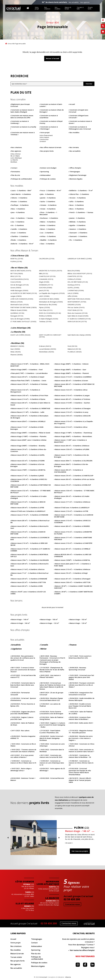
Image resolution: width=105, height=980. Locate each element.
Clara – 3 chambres (47, 244)
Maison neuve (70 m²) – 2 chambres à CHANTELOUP (74, 476)
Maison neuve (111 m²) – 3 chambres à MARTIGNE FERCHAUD (73, 539)
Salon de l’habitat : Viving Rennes (52, 718)
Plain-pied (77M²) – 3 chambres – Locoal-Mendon (29, 373)
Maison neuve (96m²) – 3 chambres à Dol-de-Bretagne (71, 465)
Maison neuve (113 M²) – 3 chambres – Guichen (72, 403)
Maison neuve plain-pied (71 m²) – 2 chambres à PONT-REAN (72, 565)
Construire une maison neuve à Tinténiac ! (23, 134)
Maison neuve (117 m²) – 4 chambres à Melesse (73, 502)
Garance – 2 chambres (78, 229)
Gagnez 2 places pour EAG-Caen (22, 718)
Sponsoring (45, 172)
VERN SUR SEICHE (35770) (77, 322)
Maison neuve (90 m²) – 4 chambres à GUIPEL (28, 455)
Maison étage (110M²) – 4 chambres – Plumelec (29, 436)
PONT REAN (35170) (75, 310)
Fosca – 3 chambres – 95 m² (51, 191)
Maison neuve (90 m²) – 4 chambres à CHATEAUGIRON (68, 471)
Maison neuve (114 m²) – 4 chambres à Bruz (71, 427)
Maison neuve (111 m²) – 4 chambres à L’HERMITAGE (31, 408)
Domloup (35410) (74, 285)
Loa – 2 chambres (47, 233)
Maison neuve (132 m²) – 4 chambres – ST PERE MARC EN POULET (31, 492)
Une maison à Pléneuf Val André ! (50, 676)
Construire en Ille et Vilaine (23, 745)
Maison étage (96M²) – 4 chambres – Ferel (27, 370)
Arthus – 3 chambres (48, 236)
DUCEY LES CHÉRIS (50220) (20, 335)
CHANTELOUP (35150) (47, 276)
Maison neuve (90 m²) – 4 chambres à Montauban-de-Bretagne (30, 417)
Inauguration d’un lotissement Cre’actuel (81, 694)
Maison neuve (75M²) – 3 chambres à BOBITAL (28, 470)
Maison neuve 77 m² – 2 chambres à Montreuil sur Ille (29, 574)
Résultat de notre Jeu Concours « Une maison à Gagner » (81, 738)
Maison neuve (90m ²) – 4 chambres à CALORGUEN (74, 461)
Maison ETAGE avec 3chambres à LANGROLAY (28, 511)
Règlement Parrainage (78, 175)
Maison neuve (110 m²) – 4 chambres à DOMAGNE (30, 515)
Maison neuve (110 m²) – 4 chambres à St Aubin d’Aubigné (29, 497)
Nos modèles (58, 8)
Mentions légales (76, 179)
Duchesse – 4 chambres (49, 218)
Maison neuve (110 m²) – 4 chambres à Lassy (72, 412)
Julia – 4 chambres (47, 194)
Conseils (44, 645)
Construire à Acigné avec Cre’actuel (78, 111)
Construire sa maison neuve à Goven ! (80, 122)
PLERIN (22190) (16, 261)
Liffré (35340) (72, 296)
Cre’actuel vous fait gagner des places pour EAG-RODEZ (81, 677)
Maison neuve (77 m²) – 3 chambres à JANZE (28, 476)
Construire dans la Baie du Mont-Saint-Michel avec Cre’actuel (23, 685)
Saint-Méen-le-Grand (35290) (78, 316)
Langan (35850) (16, 296)
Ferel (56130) (72, 346)
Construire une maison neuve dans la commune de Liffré (22, 117)
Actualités (16, 645)
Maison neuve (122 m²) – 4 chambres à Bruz (71, 390)
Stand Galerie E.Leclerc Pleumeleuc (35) (50, 732)
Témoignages (75, 172)
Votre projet (37, 8)
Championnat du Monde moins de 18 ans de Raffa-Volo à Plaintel (52, 670)
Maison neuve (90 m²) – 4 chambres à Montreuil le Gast (29, 527)
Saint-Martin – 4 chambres (21, 194)
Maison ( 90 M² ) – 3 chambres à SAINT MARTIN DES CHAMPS (73, 593)
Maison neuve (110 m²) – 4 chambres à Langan (72, 395)
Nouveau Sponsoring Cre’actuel (77, 669)
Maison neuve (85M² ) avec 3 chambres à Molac (29, 440)
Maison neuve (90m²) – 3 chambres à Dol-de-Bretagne (28, 465)
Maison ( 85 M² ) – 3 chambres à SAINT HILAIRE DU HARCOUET (73, 587)
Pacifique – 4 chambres (20, 205)
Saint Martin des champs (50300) (79, 335)
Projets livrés (90, 8)
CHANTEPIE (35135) (75, 276)
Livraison (43, 141)
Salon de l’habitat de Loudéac (81, 713)
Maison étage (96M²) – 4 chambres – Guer (71, 370)
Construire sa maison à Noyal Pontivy (51, 122)
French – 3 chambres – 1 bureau (81, 212)
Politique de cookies (48, 179)
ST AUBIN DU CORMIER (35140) (79, 319)
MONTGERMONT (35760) (77, 302)
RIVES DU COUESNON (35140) (50, 313)
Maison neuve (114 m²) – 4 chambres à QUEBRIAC (73, 377)
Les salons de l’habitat (50, 705)
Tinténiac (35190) (45, 322)
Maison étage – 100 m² (49, 619)
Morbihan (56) (18, 343)
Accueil (6, 44)
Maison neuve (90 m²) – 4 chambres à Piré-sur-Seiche (75, 479)
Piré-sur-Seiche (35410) (76, 307)
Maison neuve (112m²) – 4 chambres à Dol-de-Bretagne (72, 456)
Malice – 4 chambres (48, 222)
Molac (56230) (16, 352)
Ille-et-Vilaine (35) (19, 268)
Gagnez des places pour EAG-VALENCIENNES (23, 713)
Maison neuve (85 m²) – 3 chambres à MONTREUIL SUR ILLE (29, 556)
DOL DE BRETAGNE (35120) (78, 282)
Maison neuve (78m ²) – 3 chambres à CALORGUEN (30, 560)
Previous (81, 838)
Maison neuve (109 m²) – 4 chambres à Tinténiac (29, 384)
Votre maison (44, 137)
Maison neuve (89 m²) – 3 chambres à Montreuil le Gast (29, 565)
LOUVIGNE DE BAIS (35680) (49, 299)
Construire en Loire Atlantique (52, 745)
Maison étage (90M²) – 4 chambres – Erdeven (72, 364)
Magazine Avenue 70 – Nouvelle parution (81, 732)
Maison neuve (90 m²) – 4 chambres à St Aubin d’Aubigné (72, 497)
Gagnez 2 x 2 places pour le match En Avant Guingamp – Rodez (52, 725)
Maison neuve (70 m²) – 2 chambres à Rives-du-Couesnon (28, 450)
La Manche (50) (18, 332)
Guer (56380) (15, 349)
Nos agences (85, 2)
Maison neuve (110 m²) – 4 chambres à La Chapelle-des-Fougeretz (74, 422)
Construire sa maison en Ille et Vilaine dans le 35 (23, 762)
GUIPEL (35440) (73, 288)
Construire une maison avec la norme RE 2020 (51, 756)
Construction (44, 139)
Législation (16, 649)
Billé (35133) (44, 274)
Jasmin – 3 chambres (48, 198)
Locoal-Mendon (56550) (48, 349)
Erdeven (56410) (45, 346)
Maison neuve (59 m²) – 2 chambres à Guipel (28, 377)
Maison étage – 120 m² (78, 623)
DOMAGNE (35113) (46, 285)
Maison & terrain (68, 8)
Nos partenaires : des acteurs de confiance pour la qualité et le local (23, 658)
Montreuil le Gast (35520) (20, 305)
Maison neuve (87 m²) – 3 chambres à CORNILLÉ (73, 549)
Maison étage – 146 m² (20, 619)
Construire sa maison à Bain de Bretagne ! (52, 111)
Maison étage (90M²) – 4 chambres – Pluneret (72, 373)
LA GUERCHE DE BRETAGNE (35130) (24, 293)
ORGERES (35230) (74, 305)
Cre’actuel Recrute (52, 778)
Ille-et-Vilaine (15, 156)
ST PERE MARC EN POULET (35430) (23, 322)
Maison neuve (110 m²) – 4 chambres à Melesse (73, 569)
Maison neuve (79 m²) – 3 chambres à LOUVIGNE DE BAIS (30, 539)
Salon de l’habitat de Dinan (22, 724)
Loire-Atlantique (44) (21, 328)
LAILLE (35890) (73, 293)
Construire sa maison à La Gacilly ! (23, 128)
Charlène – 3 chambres (20, 236)
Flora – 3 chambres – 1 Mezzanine (48, 213)
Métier (44, 649)
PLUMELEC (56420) (75, 352)
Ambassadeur (46, 175)
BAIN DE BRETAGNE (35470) (21, 271)
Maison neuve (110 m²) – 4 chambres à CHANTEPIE (74, 543)
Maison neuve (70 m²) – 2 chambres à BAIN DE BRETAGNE (28, 533)
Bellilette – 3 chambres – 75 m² (81, 191)
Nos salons (20, 731)
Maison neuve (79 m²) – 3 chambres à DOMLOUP (73, 485)
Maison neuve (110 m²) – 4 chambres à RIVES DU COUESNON (72, 522)
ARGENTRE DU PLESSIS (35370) (51, 271)
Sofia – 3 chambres (77, 202)
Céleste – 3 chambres (19, 198)
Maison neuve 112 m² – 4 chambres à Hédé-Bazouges (27, 428)
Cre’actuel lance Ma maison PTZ (23, 676)
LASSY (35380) (44, 296)
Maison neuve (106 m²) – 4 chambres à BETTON (73, 582)
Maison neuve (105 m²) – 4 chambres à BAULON (73, 416)
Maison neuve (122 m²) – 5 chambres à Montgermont (25, 391)
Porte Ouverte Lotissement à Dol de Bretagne (51, 713)
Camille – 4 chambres (19, 229)
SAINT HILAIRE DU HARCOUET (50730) (50, 336)
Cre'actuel (43, 977)
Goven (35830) (16, 288)
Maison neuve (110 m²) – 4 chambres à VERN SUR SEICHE (29, 544)
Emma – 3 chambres (48, 225)
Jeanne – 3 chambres (77, 218)
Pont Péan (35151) (46, 310)
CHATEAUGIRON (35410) (20, 279)
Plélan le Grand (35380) (19, 310)
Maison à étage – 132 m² (50, 623)
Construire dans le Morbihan (52, 751)
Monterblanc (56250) (47, 352)
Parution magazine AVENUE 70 (23, 737)
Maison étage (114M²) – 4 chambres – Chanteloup (74, 433)
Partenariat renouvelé (20, 694)
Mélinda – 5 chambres (78, 222)
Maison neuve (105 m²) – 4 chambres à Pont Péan (30, 395)
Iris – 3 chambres (18, 225)
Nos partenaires (85, 956)
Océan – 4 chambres (48, 209)
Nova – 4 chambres (77, 205)
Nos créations (47, 8)
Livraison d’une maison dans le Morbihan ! (80, 718)
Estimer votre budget (48, 168)
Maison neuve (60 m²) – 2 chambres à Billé (27, 586)
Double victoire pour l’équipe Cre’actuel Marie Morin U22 (80, 706)
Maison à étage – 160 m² (21, 623)
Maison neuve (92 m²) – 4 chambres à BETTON (29, 582)
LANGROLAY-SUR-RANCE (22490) (80, 259)
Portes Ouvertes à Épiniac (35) (23, 705)
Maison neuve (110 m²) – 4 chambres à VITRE (72, 511)
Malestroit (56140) (74, 349)
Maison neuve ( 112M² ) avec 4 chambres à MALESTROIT (70, 441)
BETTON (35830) (17, 274)
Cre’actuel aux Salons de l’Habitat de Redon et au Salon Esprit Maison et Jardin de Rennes (52, 686)
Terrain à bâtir (16, 957)
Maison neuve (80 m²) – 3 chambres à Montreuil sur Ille (30, 522)
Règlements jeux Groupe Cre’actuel (20, 105)
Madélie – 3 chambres (49, 240)
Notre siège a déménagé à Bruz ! (21, 770)
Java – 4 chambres (18, 212)
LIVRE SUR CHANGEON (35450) (22, 299)
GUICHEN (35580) (46, 288)
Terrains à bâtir (80, 8)
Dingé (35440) (44, 282)
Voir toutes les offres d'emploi (82, 950)
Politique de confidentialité (22, 179)
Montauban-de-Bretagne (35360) (51, 302)
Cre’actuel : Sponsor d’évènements (23, 699)
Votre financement (46, 135)
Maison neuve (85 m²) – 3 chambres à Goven (71, 381)
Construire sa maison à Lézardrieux (49, 117)
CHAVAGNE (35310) (46, 279)
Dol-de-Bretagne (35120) (20, 285)
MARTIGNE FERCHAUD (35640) (79, 299)
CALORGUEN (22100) (47, 259)
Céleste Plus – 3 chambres (79, 194)
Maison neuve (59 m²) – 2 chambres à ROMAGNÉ (29, 579)
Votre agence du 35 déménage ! (52, 770)
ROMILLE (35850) (45, 316)
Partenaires (16, 172)
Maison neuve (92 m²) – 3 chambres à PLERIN (28, 461)
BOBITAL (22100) (17, 259)
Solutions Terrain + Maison (23, 779)
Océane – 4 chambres (48, 205)
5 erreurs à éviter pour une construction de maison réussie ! (23, 670)
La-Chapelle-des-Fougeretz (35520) (52, 293)
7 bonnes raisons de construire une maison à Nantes (23, 751)
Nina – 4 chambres (18, 209)
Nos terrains (74, 147)
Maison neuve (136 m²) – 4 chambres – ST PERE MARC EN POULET (74, 492)
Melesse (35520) (17, 302)
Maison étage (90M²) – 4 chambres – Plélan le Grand (31, 433)
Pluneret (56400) (17, 355)
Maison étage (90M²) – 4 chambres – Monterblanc (74, 436)
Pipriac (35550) (44, 307)
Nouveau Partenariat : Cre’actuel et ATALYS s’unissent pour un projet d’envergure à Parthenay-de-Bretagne (52, 660)
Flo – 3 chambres (76, 240)
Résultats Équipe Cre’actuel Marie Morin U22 (51, 699)
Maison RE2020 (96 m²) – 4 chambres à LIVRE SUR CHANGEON (73, 556)
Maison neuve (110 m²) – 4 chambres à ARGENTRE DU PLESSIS (73, 533)
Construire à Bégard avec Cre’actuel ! (79, 117)
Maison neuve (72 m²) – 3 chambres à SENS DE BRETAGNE (28, 503)
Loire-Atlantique (16, 158)
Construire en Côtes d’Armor (82, 745)
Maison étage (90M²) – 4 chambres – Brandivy (28, 446)
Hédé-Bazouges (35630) (19, 290)
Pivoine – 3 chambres (19, 202)
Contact (14, 168)
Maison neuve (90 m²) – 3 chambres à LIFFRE (28, 508)
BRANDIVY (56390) (17, 346)
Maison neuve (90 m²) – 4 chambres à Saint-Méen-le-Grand (31, 404)
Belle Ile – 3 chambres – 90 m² (22, 244)
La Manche (14, 160)
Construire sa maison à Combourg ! (20, 122)
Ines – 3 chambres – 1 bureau (22, 218)
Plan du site (16, 175)
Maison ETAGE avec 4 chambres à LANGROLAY (72, 508)
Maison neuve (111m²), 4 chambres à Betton (28, 569)
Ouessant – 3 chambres (78, 236)
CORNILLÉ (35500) (74, 279)
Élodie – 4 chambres (19, 240)
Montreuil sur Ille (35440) (48, 305)
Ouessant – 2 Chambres (78, 233)
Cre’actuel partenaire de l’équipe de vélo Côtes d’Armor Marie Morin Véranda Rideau (80, 772)
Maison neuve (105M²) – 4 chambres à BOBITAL (73, 560)
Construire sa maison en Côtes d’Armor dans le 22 (81, 763)
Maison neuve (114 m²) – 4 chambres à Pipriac (28, 399)
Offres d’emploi (75, 168)
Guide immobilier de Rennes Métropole (82, 699)
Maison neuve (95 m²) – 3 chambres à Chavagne (73, 408)
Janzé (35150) (44, 290)
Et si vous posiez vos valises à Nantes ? (22, 756)
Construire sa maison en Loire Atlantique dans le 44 (52, 763)
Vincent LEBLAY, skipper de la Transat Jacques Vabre (80, 780)
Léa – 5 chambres (18, 222)
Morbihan (14, 162)
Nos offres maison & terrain (51, 147)
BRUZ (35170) (16, 276)
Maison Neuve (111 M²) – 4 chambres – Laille (28, 412)
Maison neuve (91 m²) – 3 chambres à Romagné (73, 579)
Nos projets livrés (47, 151)
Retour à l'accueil (52, 58)
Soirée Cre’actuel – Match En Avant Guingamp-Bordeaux (52, 738)
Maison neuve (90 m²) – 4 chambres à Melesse (72, 446)
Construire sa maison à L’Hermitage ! (49, 128)
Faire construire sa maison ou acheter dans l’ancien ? (81, 751)
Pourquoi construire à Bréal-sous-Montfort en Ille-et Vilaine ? (82, 685)
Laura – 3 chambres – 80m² (21, 191)
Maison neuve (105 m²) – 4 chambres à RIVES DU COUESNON (29, 480)
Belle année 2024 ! (81, 723)
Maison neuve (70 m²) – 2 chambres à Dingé (71, 573)
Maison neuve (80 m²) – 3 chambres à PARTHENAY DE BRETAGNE (74, 385)
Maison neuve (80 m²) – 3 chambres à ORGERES (72, 526)
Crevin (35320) (16, 282)
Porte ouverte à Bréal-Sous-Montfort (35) (80, 657)
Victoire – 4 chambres (78, 198)
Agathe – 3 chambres (77, 225)
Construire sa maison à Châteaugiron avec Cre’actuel (80, 128)
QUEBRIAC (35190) (17, 313)
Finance (73, 645)
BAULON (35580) (74, 271)
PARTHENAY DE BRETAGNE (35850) (24, 307)
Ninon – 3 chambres (48, 229)
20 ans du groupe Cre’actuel (51, 694)
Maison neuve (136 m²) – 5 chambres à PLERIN (72, 449)
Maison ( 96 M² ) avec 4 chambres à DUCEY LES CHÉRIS (28, 593)
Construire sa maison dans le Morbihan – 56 (80, 756)
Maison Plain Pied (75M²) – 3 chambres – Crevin (29, 381)
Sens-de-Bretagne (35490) (20, 319)
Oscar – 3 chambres (19, 233)
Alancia (68, 977)
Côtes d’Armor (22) (20, 256)
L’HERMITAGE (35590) (76, 290)
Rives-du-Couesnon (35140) (78, 313)
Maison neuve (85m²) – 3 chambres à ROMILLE (28, 421)
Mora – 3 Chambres (77, 209)
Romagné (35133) (17, 316)
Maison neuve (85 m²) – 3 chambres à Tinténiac (73, 399)
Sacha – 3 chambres (48, 202)
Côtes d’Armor (16, 154)
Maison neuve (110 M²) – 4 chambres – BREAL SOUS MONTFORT (30, 365)
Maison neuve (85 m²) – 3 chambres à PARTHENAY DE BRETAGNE (31, 486)
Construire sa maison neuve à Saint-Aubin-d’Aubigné (22, 111)
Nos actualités (74, 2)
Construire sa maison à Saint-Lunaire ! (51, 105)
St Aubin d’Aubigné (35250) (49, 319)
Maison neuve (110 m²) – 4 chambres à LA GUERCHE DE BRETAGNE (74, 516)
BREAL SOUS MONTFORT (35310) (80, 274)
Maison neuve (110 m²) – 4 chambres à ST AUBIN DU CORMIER (30, 550)
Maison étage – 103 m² (78, 619)
